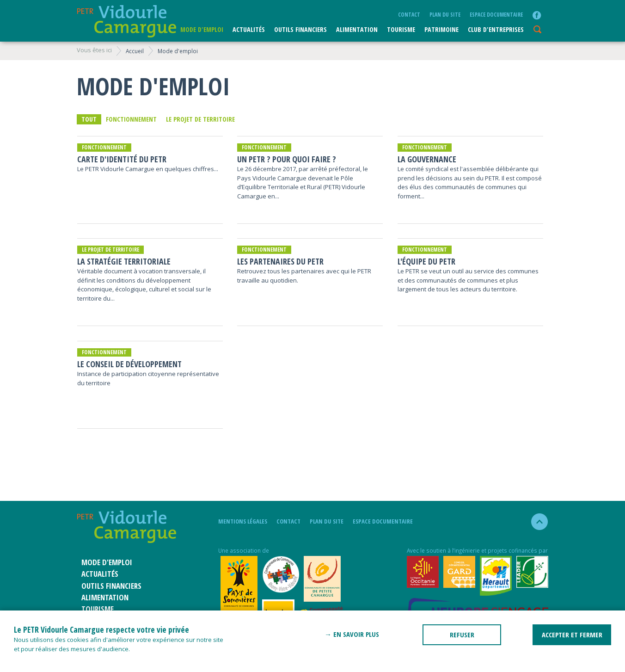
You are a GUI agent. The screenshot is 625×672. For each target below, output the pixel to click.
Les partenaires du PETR (280, 262)
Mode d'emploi (202, 29)
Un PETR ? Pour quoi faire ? (287, 159)
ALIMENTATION (357, 29)
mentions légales (243, 521)
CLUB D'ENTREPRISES (496, 29)
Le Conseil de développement (129, 364)
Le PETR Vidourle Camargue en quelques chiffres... (148, 169)
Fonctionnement (131, 119)
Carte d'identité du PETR (122, 159)
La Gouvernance (427, 159)
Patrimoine (441, 29)
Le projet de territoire (200, 119)
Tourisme (401, 29)
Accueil (135, 51)
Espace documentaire (496, 14)
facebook (537, 15)
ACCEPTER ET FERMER (572, 635)
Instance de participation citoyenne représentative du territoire (148, 378)
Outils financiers (300, 29)
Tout (89, 119)
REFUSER (462, 635)
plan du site (445, 14)
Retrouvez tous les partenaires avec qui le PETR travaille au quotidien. (304, 276)
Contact (409, 14)
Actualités (249, 29)
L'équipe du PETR (426, 262)
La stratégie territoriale (124, 262)
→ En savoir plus (352, 634)
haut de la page (536, 522)
